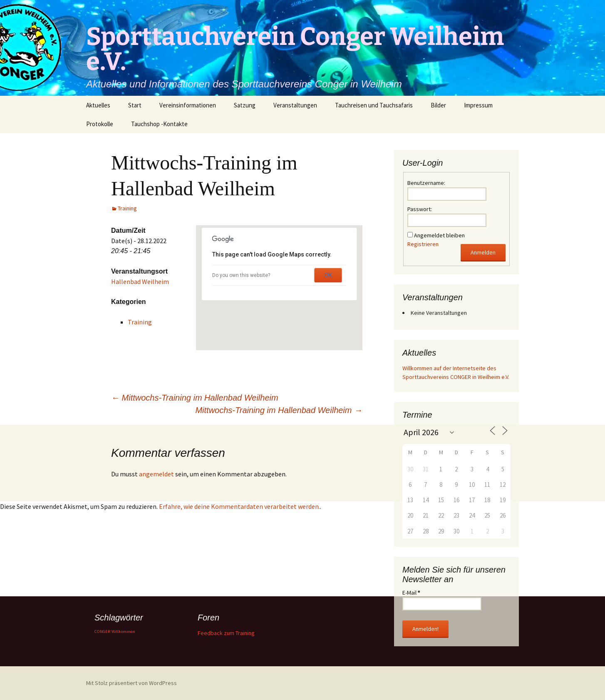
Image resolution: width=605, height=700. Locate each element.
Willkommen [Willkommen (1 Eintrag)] (123, 631)
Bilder (438, 105)
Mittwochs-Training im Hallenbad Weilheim (195, 398)
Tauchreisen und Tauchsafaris (374, 105)
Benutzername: (426, 183)
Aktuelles (98, 105)
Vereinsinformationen (188, 105)
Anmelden (483, 252)
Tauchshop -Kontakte (159, 124)
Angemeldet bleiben (439, 235)
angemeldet (156, 474)
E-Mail (411, 593)
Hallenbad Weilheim (140, 281)
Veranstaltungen (295, 105)
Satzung (245, 105)
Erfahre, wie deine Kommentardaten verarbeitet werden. (239, 506)
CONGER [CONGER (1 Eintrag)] (102, 631)
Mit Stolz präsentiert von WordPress (131, 683)
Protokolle (100, 124)
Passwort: (420, 209)
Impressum (478, 105)
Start (135, 105)
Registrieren (423, 244)
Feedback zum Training (226, 633)
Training (127, 208)
